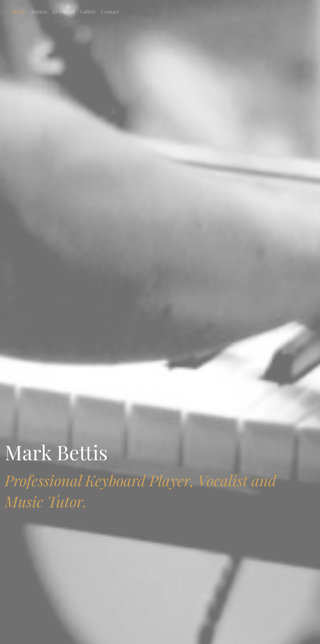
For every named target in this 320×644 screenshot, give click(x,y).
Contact (110, 11)
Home (19, 11)
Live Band (64, 11)
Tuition (39, 11)
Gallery (88, 11)
